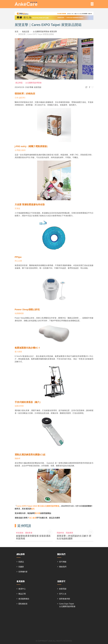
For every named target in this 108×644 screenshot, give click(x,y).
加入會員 (33, 518)
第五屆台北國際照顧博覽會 (38, 506)
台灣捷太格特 (20, 150)
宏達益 (17, 208)
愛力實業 (18, 352)
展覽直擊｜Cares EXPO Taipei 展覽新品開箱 (36, 34)
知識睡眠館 (19, 313)
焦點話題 (26, 31)
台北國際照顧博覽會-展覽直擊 (45, 31)
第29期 (37, 513)
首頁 (17, 31)
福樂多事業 (19, 406)
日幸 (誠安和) (20, 98)
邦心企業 (18, 261)
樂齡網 (18, 458)
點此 (33, 509)
